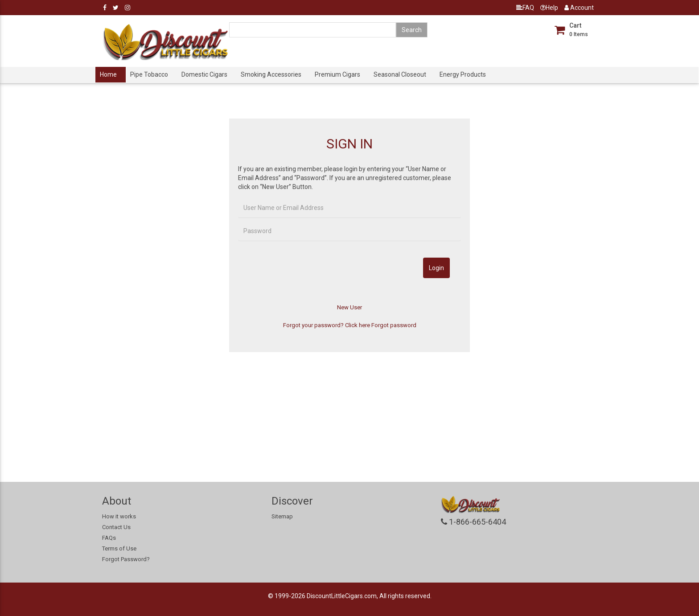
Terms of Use (119, 548)
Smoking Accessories (271, 74)
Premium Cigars (337, 74)
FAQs (109, 538)
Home (108, 74)
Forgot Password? (126, 559)
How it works (119, 516)
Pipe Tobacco (149, 74)
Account (579, 8)
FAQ (525, 8)
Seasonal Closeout (400, 74)
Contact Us (116, 527)
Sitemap (282, 516)
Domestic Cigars (204, 74)
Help (549, 8)
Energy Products (463, 74)
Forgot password (394, 325)
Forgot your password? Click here (327, 325)
